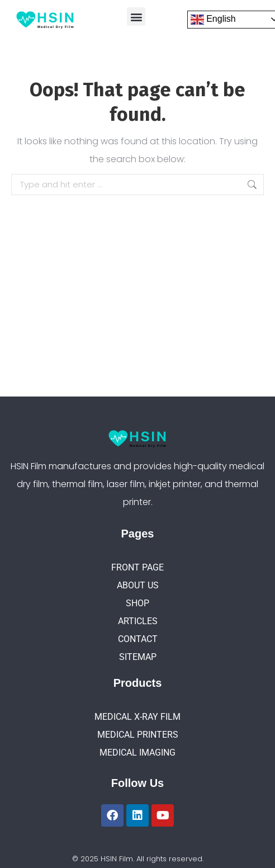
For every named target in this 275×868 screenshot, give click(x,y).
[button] (136, 16)
